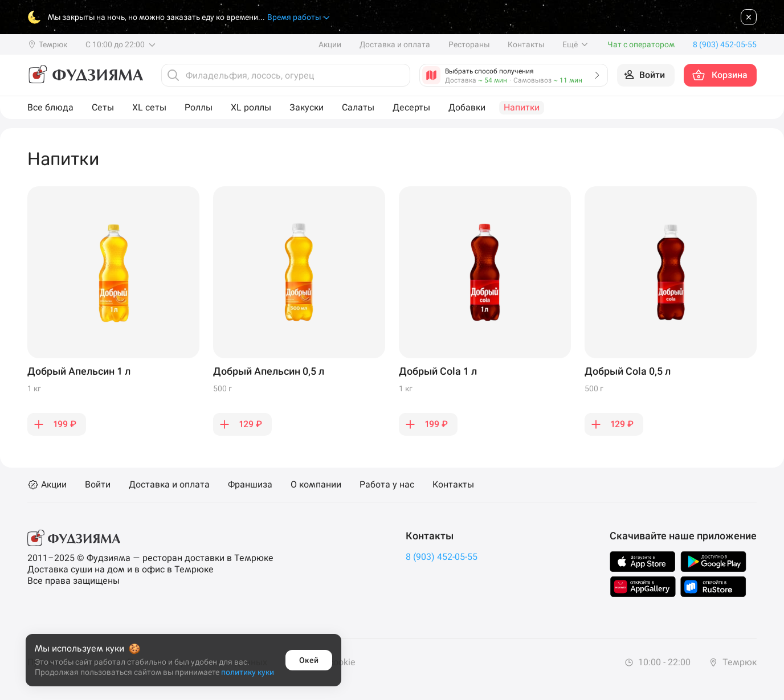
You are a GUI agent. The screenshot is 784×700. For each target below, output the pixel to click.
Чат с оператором (641, 44)
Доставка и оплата (395, 44)
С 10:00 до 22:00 (121, 44)
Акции (330, 44)
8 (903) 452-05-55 (442, 557)
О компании (316, 485)
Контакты (526, 44)
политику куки (248, 672)
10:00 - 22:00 (658, 662)
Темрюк (733, 662)
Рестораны (469, 44)
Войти (98, 485)
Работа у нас (387, 485)
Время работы (299, 17)
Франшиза (250, 485)
